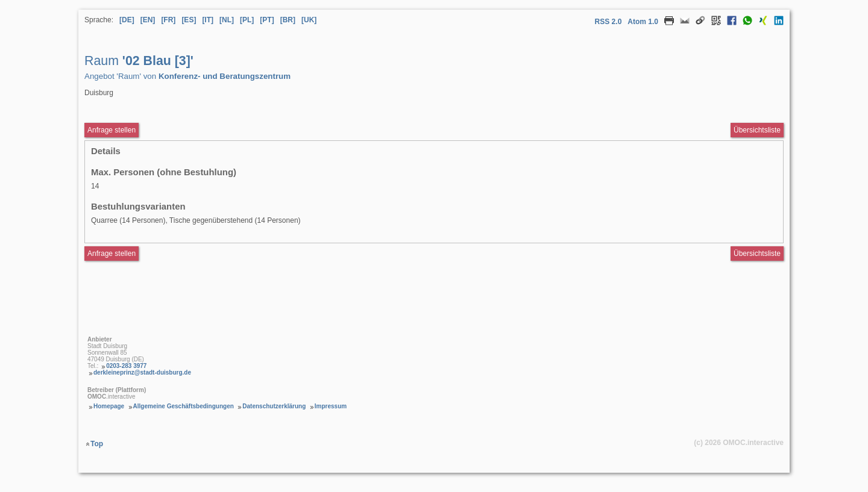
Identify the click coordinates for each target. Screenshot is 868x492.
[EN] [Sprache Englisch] (148, 20)
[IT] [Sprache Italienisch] (208, 20)
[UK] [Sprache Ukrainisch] (309, 20)
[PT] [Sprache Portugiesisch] (267, 20)
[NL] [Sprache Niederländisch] (227, 20)
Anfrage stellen (112, 254)
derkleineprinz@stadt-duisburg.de (142, 372)
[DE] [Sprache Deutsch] (127, 20)
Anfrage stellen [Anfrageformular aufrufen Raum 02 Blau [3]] (112, 130)
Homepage (109, 406)
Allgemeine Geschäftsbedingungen (184, 406)
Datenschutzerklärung (274, 406)
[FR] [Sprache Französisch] (168, 20)
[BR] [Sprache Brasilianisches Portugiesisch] (288, 20)
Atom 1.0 (643, 22)
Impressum (331, 406)
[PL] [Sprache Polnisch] (247, 20)
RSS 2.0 (609, 22)
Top (97, 444)
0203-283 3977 (126, 366)
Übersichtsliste (757, 130)
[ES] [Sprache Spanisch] (189, 20)
